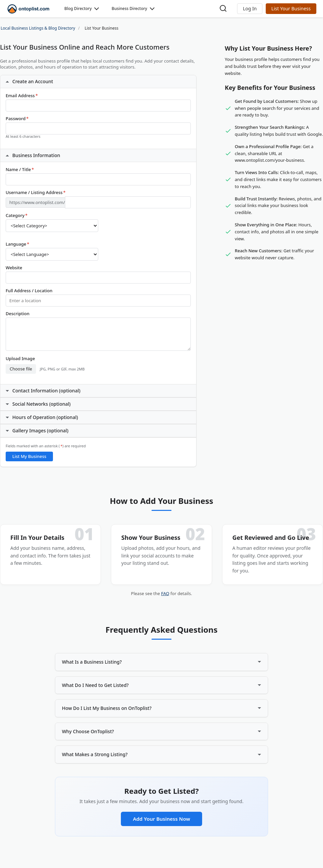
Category (17, 216)
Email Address (22, 96)
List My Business (29, 456)
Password (17, 119)
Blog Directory (78, 8)
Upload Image (20, 359)
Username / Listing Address (36, 193)
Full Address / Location (29, 291)
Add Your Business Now (161, 819)
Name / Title (20, 170)
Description (17, 314)
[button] (250, 9)
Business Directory (129, 8)
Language (17, 244)
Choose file (21, 369)
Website (14, 268)
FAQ (165, 593)
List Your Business (291, 8)
